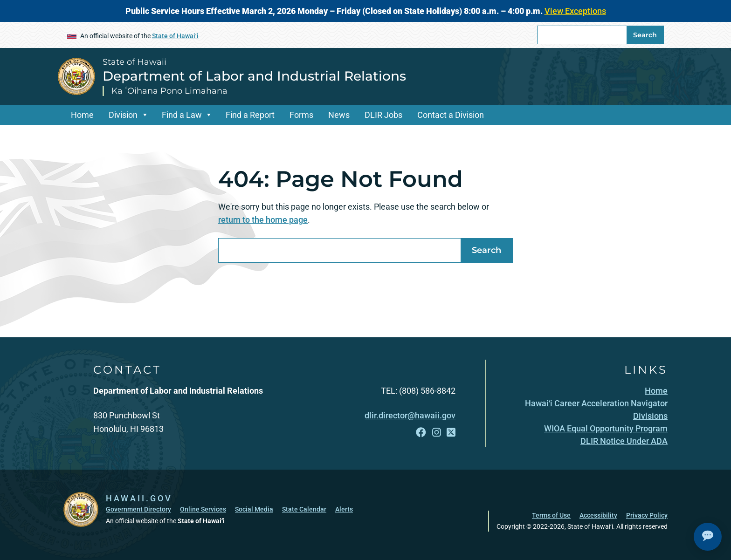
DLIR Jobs (383, 115)
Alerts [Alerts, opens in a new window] (344, 509)
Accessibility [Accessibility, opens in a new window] (598, 515)
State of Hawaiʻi (175, 36)
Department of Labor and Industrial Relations (254, 76)
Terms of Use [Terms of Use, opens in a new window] (551, 515)
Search (645, 35)
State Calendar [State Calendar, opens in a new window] (304, 509)
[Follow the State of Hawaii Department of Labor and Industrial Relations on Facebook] (421, 433)
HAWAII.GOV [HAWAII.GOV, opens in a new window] (139, 498)
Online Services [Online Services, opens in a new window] (203, 509)
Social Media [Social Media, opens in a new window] (254, 509)
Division (123, 115)
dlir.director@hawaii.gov (410, 415)
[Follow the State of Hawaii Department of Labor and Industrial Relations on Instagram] (437, 433)
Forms (301, 115)
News (339, 115)
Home (82, 115)
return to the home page (263, 220)
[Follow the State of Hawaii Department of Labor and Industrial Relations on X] (451, 433)
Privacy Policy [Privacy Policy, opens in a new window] (647, 515)
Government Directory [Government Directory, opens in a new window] (138, 509)
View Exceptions (575, 11)
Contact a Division (451, 115)
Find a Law (182, 115)
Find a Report (250, 115)
